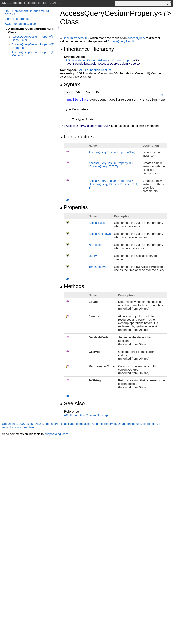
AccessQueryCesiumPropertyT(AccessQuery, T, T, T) (111, 165)
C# (69, 93)
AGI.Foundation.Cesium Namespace (88, 415)
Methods (72, 286)
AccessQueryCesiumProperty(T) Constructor (33, 38)
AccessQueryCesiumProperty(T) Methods (33, 54)
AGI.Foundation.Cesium (21, 24)
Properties (74, 207)
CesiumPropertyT (76, 38)
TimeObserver (98, 267)
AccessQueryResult (121, 41)
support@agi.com (56, 434)
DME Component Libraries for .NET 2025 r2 (28, 13)
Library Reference (17, 19)
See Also (72, 403)
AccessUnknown (100, 234)
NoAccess (95, 245)
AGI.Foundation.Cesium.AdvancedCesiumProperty (100, 60)
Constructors (77, 137)
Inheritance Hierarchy (87, 49)
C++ (88, 92)
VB (78, 92)
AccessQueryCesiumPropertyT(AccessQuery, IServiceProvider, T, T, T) (113, 184)
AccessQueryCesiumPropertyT (112, 152)
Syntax (70, 84)
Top (66, 200)
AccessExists (97, 223)
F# (98, 92)
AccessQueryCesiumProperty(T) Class (31, 30)
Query (93, 256)
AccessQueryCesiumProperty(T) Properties (33, 46)
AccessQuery (136, 38)
